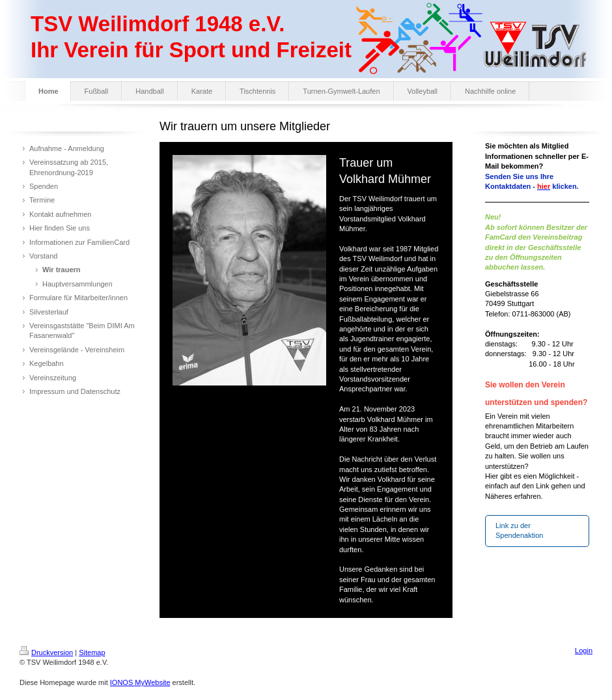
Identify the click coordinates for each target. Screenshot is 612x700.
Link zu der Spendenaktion (519, 530)
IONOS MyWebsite (140, 682)
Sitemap (92, 652)
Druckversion (46, 652)
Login (584, 651)
